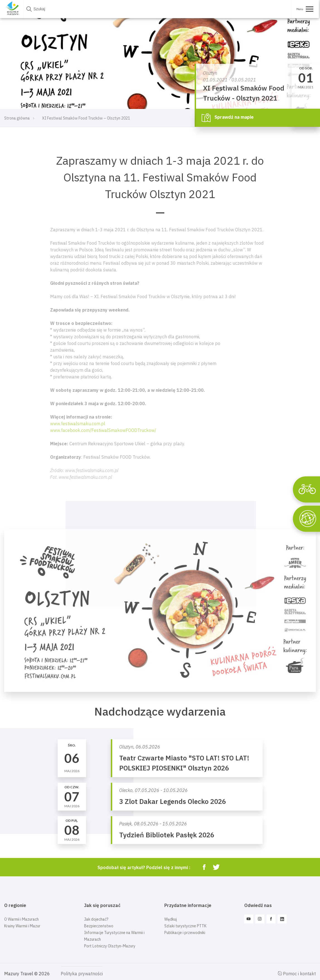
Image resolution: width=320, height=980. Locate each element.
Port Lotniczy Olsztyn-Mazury (110, 946)
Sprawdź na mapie (228, 118)
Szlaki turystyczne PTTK (185, 926)
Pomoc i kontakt (297, 974)
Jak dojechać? (96, 919)
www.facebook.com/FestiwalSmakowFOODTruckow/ (103, 430)
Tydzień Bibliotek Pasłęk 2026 (167, 835)
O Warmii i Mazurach (21, 919)
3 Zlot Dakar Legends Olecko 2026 (173, 801)
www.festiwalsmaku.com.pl (78, 424)
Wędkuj (171, 919)
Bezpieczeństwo (99, 926)
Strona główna (17, 118)
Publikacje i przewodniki (185, 933)
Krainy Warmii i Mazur (22, 926)
